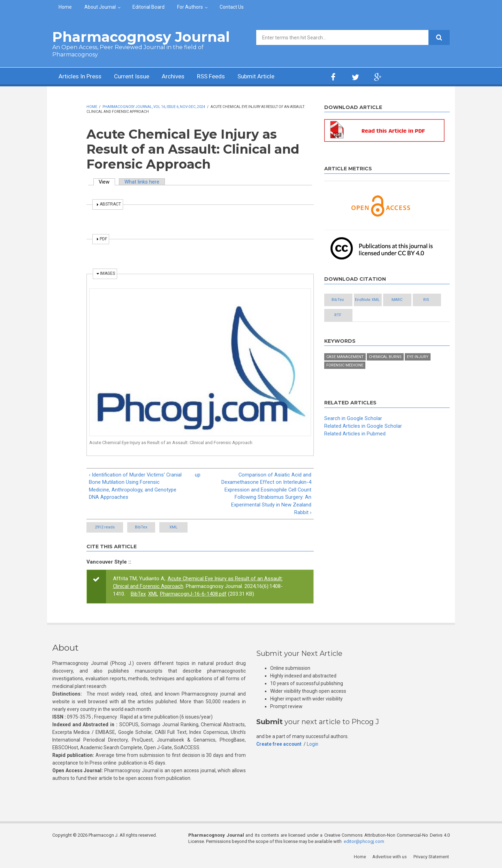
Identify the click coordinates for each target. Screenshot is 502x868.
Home (65, 7)
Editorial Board (149, 7)
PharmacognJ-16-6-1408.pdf (194, 595)
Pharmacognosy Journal (141, 37)
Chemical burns (385, 358)
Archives (180, 77)
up (198, 475)
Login (313, 745)
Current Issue (136, 77)
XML (186, 528)
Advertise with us (391, 858)
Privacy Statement (432, 858)
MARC (418, 300)
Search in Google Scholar (353, 419)
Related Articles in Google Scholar (363, 426)
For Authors (190, 7)
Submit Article (266, 77)
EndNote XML (380, 300)
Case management (345, 358)
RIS (342, 315)
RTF (380, 315)
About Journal (100, 7)
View (107, 182)
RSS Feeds (219, 77)
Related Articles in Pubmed (355, 434)
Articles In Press (81, 77)
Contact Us (232, 7)
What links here (143, 182)
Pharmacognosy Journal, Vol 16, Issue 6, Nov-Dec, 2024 (154, 107)
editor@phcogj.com (364, 842)
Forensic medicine (345, 366)
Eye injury (418, 358)
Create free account (279, 745)
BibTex (146, 528)
